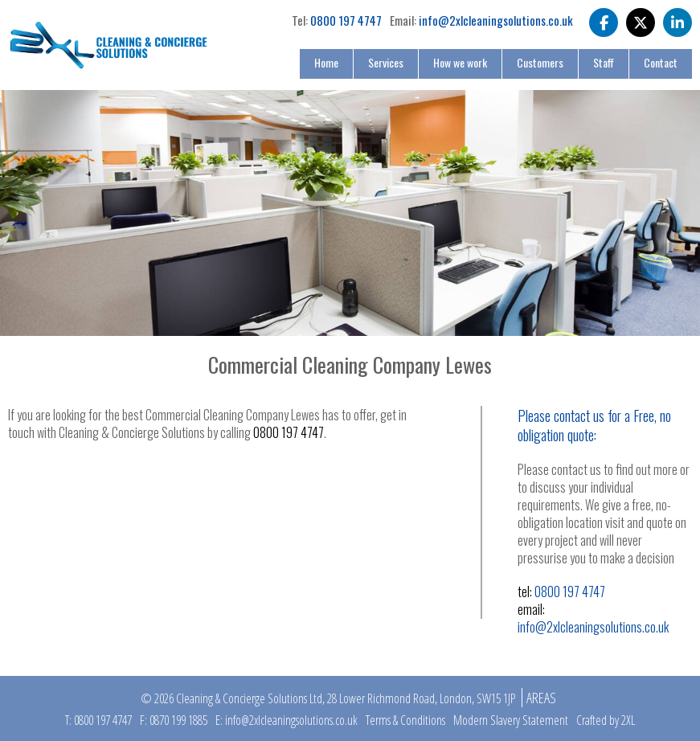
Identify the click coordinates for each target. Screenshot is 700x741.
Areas (541, 698)
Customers (540, 62)
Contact (661, 62)
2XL (628, 720)
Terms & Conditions (405, 720)
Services (386, 62)
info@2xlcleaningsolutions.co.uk (496, 20)
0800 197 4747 (346, 20)
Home (326, 62)
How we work (460, 62)
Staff (604, 62)
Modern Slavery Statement (511, 720)
